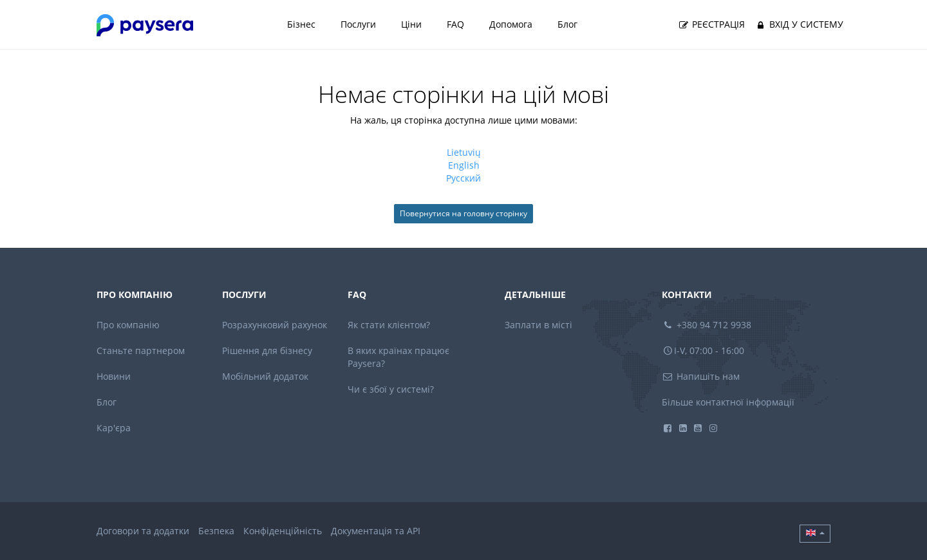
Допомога (511, 24)
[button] (815, 534)
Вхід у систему (799, 24)
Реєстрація (711, 24)
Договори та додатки (143, 531)
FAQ (455, 24)
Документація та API (376, 531)
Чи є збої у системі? (391, 389)
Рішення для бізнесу (267, 350)
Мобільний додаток (265, 376)
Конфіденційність (283, 531)
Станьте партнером (141, 350)
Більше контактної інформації (728, 402)
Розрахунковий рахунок (275, 325)
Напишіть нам (701, 376)
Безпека (216, 531)
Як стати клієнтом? (389, 325)
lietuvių (464, 152)
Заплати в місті (538, 325)
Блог (567, 24)
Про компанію (128, 325)
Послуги (358, 24)
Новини (114, 376)
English (464, 165)
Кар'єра (114, 428)
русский (464, 178)
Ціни (411, 24)
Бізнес (301, 24)
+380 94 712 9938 (707, 325)
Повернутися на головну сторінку (464, 213)
